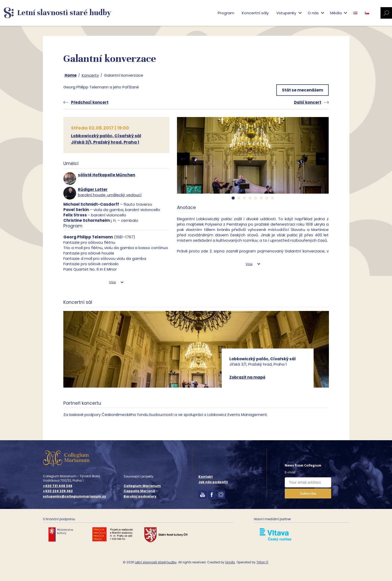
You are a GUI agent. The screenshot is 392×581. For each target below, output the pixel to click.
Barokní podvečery (140, 496)
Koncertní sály (255, 13)
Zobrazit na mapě (247, 377)
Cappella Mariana (139, 491)
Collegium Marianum (142, 486)
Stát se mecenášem (302, 90)
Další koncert (308, 102)
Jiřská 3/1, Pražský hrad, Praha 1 (105, 142)
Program (226, 13)
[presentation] (183, 159)
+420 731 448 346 (58, 486)
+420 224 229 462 (58, 491)
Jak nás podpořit (213, 482)
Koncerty (90, 75)
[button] (233, 198)
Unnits (230, 562)
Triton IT (262, 562)
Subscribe (308, 493)
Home (71, 75)
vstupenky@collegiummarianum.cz (74, 496)
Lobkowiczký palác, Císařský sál (106, 136)
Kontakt (206, 477)
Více (112, 282)
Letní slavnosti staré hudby (156, 562)
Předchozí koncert (90, 102)
